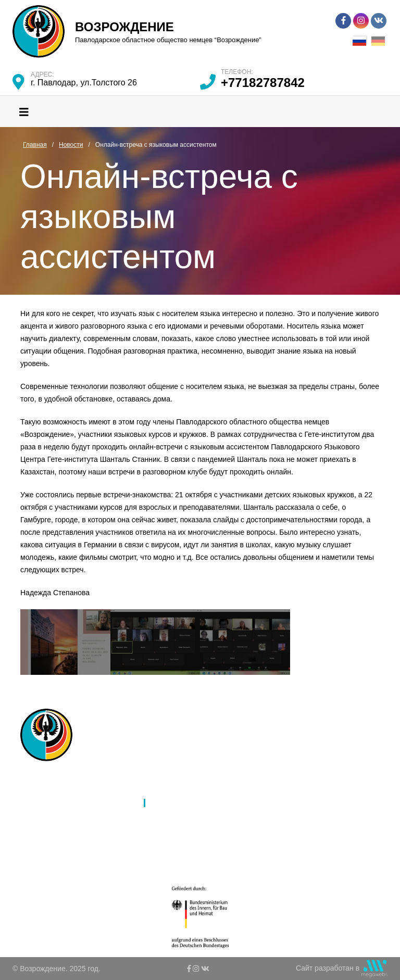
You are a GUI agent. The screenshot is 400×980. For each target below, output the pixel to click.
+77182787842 (263, 83)
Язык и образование (78, 816)
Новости (166, 803)
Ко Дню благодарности (190, 857)
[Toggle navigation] (24, 111)
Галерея (166, 816)
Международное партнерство (201, 789)
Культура (59, 830)
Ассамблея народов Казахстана (205, 776)
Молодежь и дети (73, 844)
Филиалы (59, 803)
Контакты (167, 844)
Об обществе (66, 789)
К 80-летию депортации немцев (205, 830)
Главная (58, 776)
